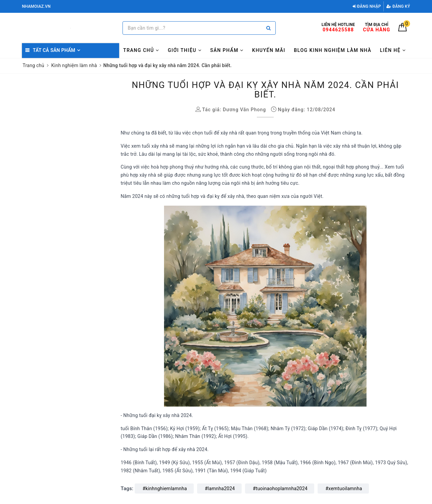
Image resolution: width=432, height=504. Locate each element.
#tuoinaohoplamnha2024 (280, 488)
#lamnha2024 (220, 488)
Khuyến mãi (269, 50)
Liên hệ (393, 50)
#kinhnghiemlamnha (165, 488)
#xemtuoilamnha (344, 488)
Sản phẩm (227, 50)
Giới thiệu (185, 50)
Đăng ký (398, 6)
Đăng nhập (367, 6)
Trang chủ (141, 50)
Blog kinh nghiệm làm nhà (333, 50)
